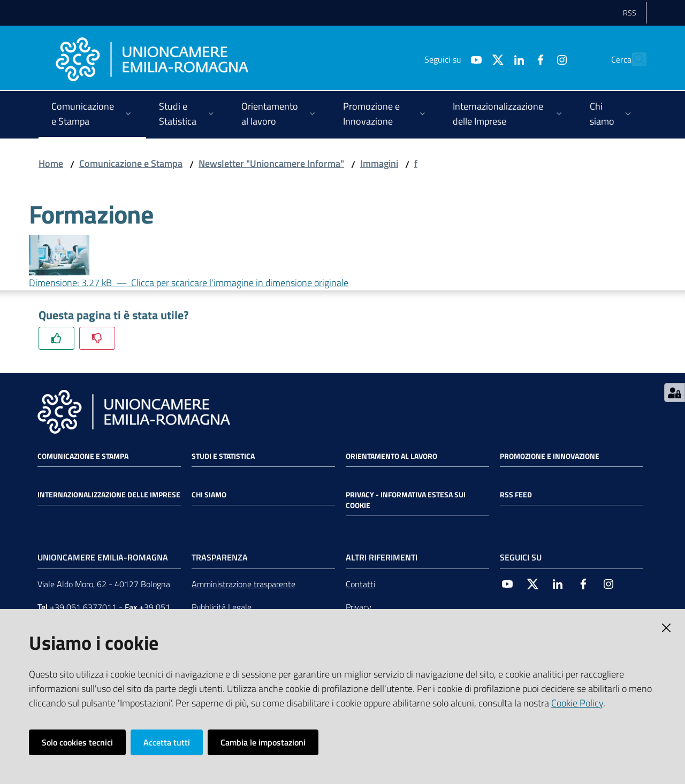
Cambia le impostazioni (263, 742)
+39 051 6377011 (83, 607)
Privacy (359, 607)
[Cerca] (634, 59)
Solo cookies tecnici (77, 742)
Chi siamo (209, 495)
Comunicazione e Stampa (131, 163)
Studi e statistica (223, 456)
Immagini (379, 163)
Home (51, 163)
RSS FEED (516, 495)
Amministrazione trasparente (243, 584)
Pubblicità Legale (222, 607)
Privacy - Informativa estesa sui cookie (406, 500)
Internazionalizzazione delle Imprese (109, 495)
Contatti (360, 584)
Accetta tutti (167, 742)
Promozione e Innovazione (550, 456)
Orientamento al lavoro (391, 456)
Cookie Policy (577, 703)
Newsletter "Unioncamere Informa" (271, 163)
